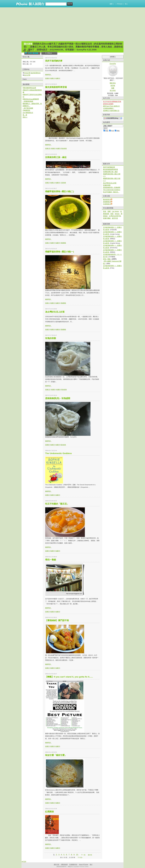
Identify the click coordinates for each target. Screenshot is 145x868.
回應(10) (48, 148)
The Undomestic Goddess (58, 453)
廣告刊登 (57, 864)
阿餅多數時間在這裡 (29, 88)
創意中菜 (115, 218)
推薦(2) (53, 78)
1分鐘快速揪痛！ (109, 108)
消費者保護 (64, 864)
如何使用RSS (36, 73)
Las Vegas (115, 211)
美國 (109, 211)
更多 (25, 117)
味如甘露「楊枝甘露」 (56, 755)
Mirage (117, 214)
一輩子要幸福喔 (28, 108)
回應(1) (47, 243)
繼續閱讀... (48, 75)
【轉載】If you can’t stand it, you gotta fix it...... (69, 677)
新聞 (111, 4)
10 (77, 855)
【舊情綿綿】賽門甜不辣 (57, 620)
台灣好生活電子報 (115, 216)
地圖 (113, 88)
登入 (126, 4)
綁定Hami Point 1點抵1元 (111, 106)
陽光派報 (28, 44)
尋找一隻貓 (51, 560)
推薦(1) (53, 183)
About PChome (84, 864)
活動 (29, 51)
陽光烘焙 (64, 148)
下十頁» (80, 857)
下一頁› (84, 855)
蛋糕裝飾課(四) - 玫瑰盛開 (58, 398)
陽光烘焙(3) (107, 199)
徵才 (91, 864)
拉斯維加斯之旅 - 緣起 (56, 157)
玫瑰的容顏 (51, 338)
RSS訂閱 (27, 73)
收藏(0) (58, 78)
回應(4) (47, 668)
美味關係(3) (107, 202)
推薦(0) (53, 148)
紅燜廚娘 (50, 812)
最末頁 (90, 855)
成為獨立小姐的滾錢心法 (111, 111)
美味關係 (63, 243)
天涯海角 (63, 183)
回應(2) (47, 183)
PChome (120, 4)
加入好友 (113, 91)
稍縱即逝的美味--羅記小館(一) (60, 252)
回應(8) (47, 78)
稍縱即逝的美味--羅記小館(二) (60, 191)
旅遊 (112, 214)
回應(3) (47, 329)
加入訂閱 (27, 75)
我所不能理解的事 (54, 61)
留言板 (113, 86)
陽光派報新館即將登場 (56, 87)
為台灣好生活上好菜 (55, 312)
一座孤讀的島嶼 (28, 101)
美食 (105, 211)
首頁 (24, 51)
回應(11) (48, 390)
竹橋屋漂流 (26, 110)
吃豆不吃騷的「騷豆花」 (57, 504)
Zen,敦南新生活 (28, 113)
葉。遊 (25, 115)
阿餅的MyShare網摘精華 (31, 99)
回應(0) (47, 803)
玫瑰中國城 (107, 218)
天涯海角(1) (107, 204)
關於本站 (113, 83)
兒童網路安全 (73, 864)
